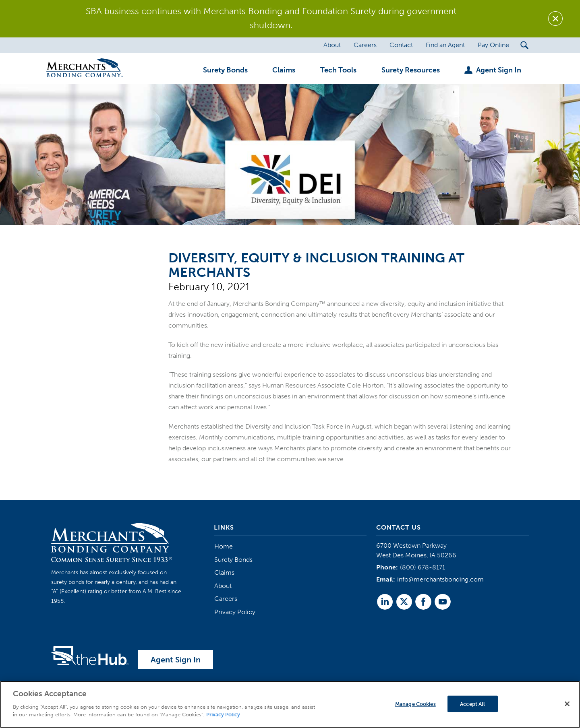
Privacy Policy (235, 612)
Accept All (472, 704)
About (223, 586)
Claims (224, 572)
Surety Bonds (233, 560)
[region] (290, 704)
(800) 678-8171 (423, 567)
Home (224, 546)
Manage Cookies (415, 704)
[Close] (567, 704)
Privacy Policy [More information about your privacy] (223, 715)
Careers (226, 599)
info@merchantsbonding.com (440, 579)
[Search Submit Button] (525, 45)
